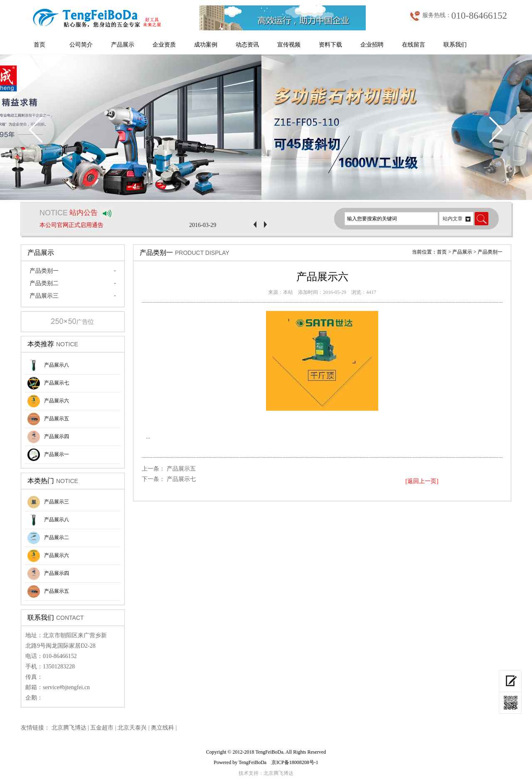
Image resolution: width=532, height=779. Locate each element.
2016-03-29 (203, 225)
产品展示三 (44, 296)
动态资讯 (247, 45)
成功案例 (206, 45)
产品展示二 (48, 538)
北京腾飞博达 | (71, 728)
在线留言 (414, 45)
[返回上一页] (422, 481)
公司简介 (81, 45)
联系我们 (455, 45)
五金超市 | (104, 728)
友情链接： (35, 728)
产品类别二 (44, 283)
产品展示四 (48, 437)
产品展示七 (48, 383)
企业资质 (164, 45)
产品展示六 (48, 401)
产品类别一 (44, 271)
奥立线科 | (164, 728)
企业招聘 (372, 45)
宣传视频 (289, 45)
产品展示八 (48, 365)
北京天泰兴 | (134, 728)
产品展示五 (48, 419)
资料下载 (330, 45)
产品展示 (123, 45)
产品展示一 (48, 455)
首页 (39, 45)
